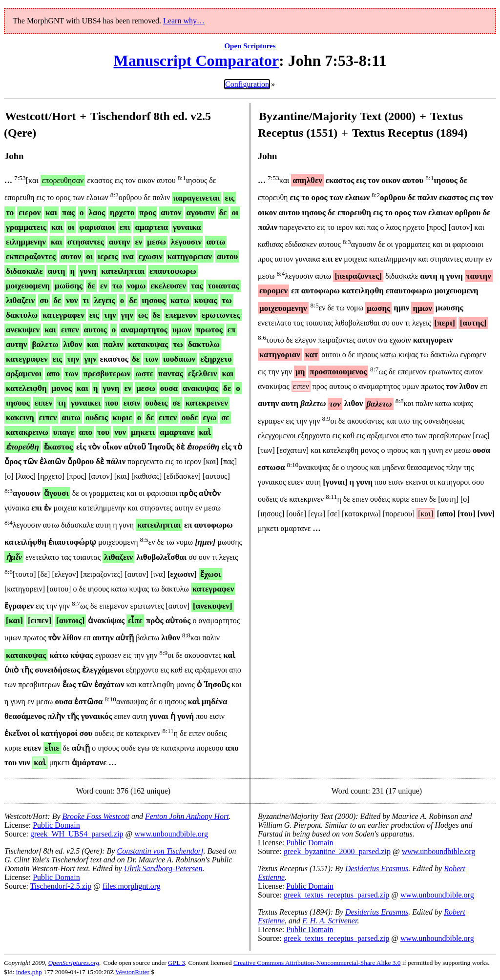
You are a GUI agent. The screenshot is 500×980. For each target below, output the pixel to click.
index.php (29, 972)
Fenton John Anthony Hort (187, 816)
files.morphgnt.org (132, 886)
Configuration (247, 84)
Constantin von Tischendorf (160, 851)
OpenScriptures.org (74, 963)
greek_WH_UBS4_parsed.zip (77, 834)
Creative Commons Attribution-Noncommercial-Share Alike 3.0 (317, 963)
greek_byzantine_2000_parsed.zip (337, 851)
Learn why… (184, 21)
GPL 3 (177, 963)
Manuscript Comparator (196, 61)
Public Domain (56, 825)
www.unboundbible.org (171, 834)
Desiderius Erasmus (377, 868)
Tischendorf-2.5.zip (61, 886)
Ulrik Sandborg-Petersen (163, 868)
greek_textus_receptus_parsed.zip (336, 895)
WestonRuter (133, 972)
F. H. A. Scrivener (330, 921)
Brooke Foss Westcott (96, 816)
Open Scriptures (250, 46)
